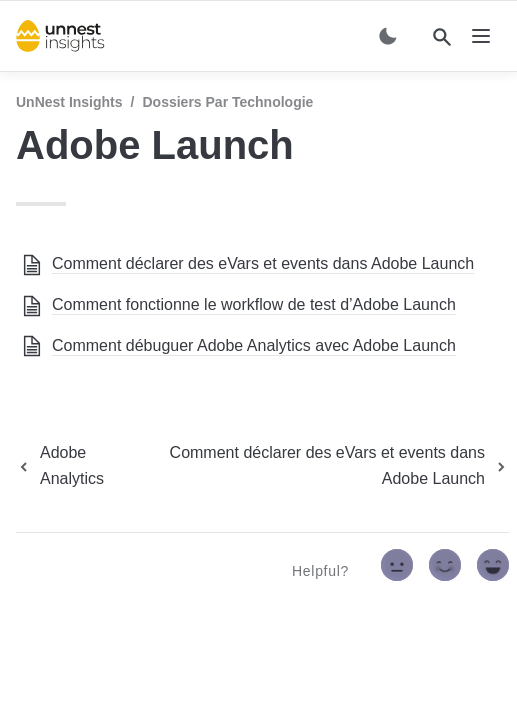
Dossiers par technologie (227, 102)
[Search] (442, 37)
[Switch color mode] (388, 36)
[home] (60, 36)
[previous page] (73, 466)
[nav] (481, 36)
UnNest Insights (69, 102)
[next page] (324, 466)
